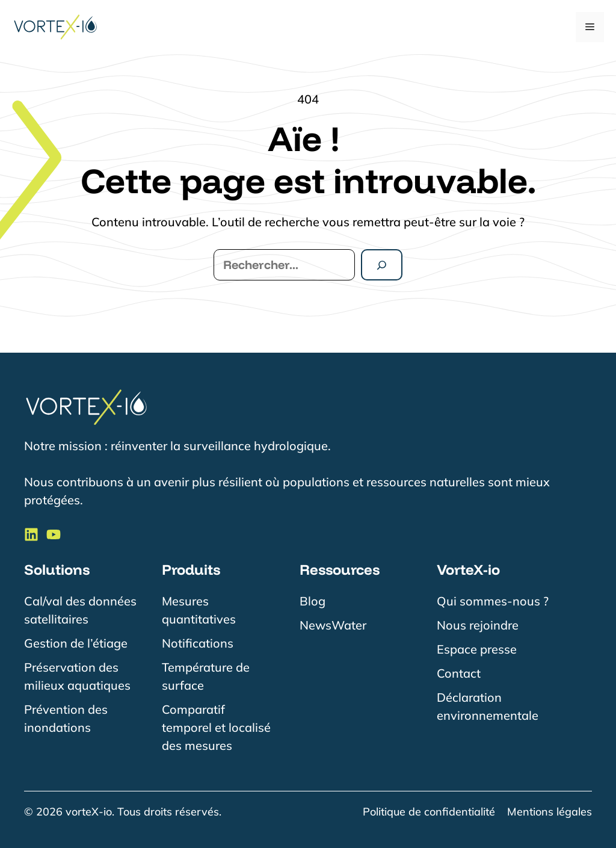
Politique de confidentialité (429, 812)
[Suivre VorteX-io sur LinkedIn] (31, 534)
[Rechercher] (382, 265)
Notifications (198, 643)
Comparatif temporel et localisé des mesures (216, 727)
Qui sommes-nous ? (493, 601)
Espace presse (477, 649)
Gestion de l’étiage (76, 643)
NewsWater (333, 625)
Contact (459, 673)
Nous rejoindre (478, 625)
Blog (313, 601)
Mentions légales (550, 812)
